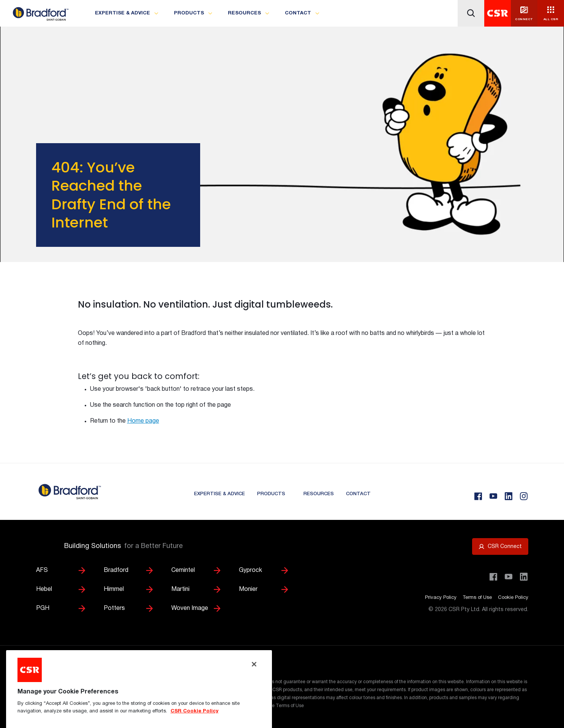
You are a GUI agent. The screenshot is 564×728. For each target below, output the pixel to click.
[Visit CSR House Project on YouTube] (509, 577)
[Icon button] (471, 13)
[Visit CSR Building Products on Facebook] (493, 577)
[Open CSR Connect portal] (500, 546)
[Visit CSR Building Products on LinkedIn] (524, 577)
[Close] (254, 688)
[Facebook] (478, 496)
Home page (143, 421)
